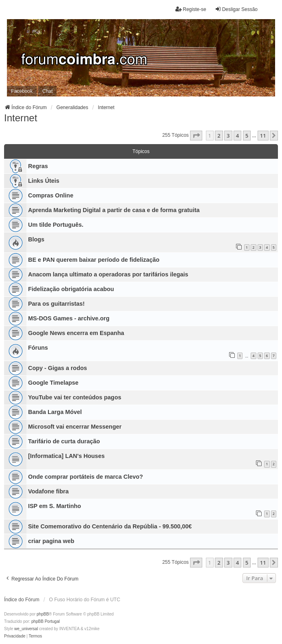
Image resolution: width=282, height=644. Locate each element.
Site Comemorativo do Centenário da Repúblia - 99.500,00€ (110, 526)
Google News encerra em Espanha (76, 333)
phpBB (43, 614)
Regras (38, 166)
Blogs (36, 239)
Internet (21, 118)
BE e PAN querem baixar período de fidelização (94, 260)
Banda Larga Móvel (55, 412)
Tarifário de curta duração (64, 441)
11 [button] (263, 136)
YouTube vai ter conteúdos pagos (75, 397)
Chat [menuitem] (47, 91)
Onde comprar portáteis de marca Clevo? (85, 477)
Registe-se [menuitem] (191, 9)
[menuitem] (15, 636)
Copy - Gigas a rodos (58, 368)
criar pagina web (51, 541)
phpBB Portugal (46, 621)
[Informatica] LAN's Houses (66, 456)
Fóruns (38, 348)
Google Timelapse (53, 383)
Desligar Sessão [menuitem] (236, 9)
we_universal (26, 629)
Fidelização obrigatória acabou (71, 289)
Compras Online (51, 195)
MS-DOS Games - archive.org (69, 318)
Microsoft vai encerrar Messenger (75, 427)
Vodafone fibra (48, 491)
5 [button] (247, 136)
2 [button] (219, 136)
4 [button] (237, 136)
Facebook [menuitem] (22, 91)
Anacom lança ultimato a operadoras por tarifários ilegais (108, 274)
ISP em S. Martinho (55, 506)
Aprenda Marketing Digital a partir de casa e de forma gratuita (114, 210)
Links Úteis (44, 181)
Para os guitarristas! (56, 304)
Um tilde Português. (56, 225)
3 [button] (228, 136)
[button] (196, 136)
